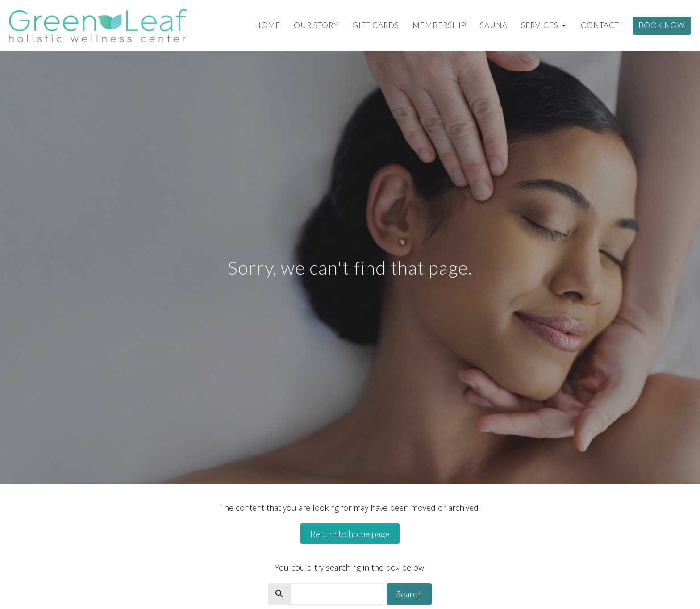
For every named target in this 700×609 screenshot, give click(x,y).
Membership (440, 25)
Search (409, 594)
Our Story (316, 25)
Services (544, 25)
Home (268, 25)
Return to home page (350, 534)
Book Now (662, 25)
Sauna (494, 25)
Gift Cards (376, 25)
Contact (600, 25)
